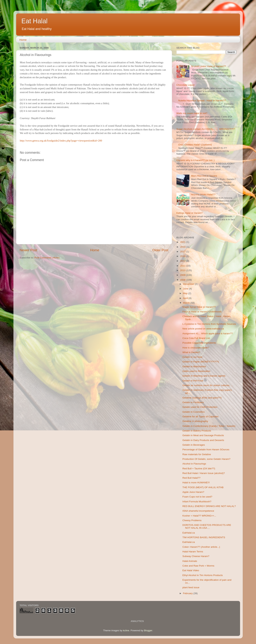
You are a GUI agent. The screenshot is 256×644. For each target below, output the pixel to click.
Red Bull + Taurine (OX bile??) (199, 469)
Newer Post (28, 250)
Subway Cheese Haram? (196, 556)
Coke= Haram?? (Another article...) (201, 547)
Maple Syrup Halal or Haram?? (199, 307)
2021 (183, 242)
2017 (183, 252)
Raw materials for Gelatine (197, 454)
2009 (183, 275)
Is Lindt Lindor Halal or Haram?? (209, 66)
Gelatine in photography (195, 421)
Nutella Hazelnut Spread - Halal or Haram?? (202, 101)
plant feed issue (191, 587)
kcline (126, 630)
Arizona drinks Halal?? (203, 194)
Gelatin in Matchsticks (194, 366)
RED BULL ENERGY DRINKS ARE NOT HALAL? (209, 506)
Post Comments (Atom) (47, 258)
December (189, 284)
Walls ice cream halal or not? (192, 113)
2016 (183, 256)
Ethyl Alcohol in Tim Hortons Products (203, 575)
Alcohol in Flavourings (194, 464)
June (186, 289)
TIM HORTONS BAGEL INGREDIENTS (204, 537)
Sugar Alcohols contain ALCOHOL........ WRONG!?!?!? (206, 129)
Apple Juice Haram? (193, 492)
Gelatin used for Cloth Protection (200, 407)
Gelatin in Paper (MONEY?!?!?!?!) (201, 362)
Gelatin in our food (192, 357)
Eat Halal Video (191, 570)
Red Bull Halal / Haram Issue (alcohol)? (204, 473)
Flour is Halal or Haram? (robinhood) (202, 312)
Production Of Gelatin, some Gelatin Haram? (206, 459)
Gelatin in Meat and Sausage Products (203, 435)
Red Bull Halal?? (191, 478)
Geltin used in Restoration (196, 371)
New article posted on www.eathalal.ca (203, 329)
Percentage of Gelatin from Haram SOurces (206, 450)
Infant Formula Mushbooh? (197, 502)
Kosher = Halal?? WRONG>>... (199, 516)
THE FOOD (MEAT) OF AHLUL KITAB (203, 487)
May (186, 293)
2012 (183, 261)
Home (23, 40)
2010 (183, 270)
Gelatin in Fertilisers (193, 402)
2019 (183, 247)
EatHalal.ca (189, 533)
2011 (183, 266)
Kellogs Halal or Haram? (190, 213)
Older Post (160, 250)
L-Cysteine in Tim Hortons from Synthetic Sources (209, 324)
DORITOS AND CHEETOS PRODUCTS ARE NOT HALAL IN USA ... (207, 526)
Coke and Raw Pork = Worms (198, 566)
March (187, 303)
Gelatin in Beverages (194, 445)
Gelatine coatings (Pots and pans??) (202, 398)
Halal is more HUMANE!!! (196, 483)
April (186, 298)
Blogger (148, 630)
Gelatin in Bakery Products (197, 431)
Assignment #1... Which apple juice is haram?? (208, 333)
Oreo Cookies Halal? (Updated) (195, 145)
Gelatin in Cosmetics (193, 412)
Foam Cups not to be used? (197, 497)
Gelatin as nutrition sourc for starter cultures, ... (208, 385)
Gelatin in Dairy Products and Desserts (203, 440)
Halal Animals (190, 561)
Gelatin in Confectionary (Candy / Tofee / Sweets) (209, 426)
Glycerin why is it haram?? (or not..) (196, 160)
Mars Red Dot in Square (204, 176)
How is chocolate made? (196, 348)
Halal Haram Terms (193, 552)
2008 (183, 280)
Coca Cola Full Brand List (196, 338)
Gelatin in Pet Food (193, 381)
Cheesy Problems (192, 520)
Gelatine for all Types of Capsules (200, 417)
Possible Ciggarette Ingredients (199, 343)
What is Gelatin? (191, 352)
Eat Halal (35, 21)
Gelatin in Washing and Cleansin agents (204, 376)
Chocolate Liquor (186, 85)
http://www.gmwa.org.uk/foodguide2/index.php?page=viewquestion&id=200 (61, 141)
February (188, 593)
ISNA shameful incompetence (198, 511)
